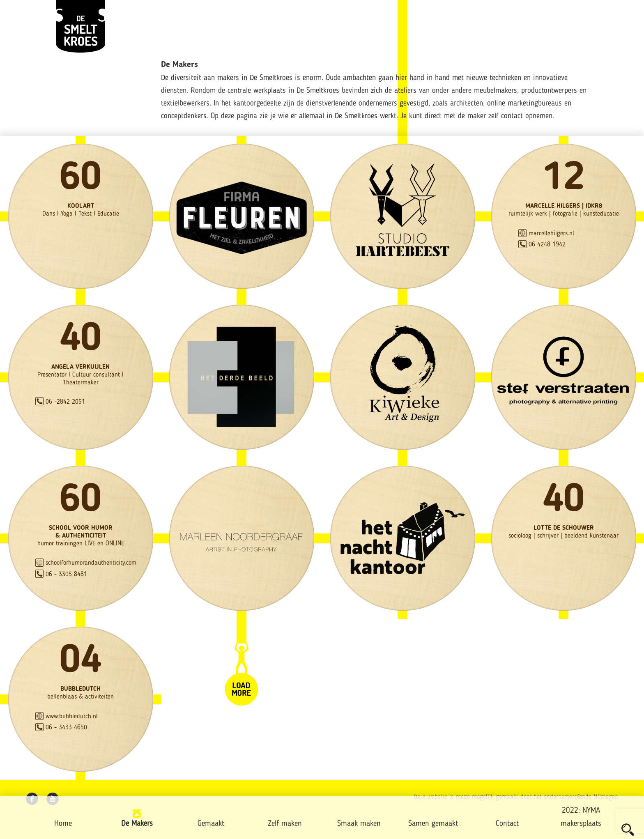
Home (63, 824)
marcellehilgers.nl (551, 234)
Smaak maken (359, 824)
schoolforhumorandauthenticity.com (91, 563)
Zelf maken (285, 824)
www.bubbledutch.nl (72, 717)
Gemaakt (211, 824)
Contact (507, 824)
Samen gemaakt (433, 824)
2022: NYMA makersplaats (581, 817)
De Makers (137, 824)
